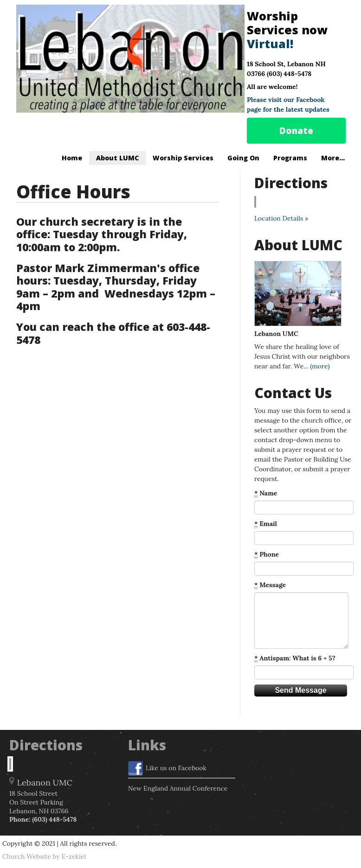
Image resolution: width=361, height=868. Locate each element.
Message (270, 585)
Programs (290, 158)
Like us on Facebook (167, 768)
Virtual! (270, 44)
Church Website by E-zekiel (44, 856)
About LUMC (117, 158)
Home (72, 158)
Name (266, 493)
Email (266, 524)
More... (333, 158)
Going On (243, 158)
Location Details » (281, 218)
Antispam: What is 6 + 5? (295, 658)
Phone (267, 554)
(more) (320, 366)
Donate (296, 131)
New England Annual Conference (178, 788)
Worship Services (183, 158)
